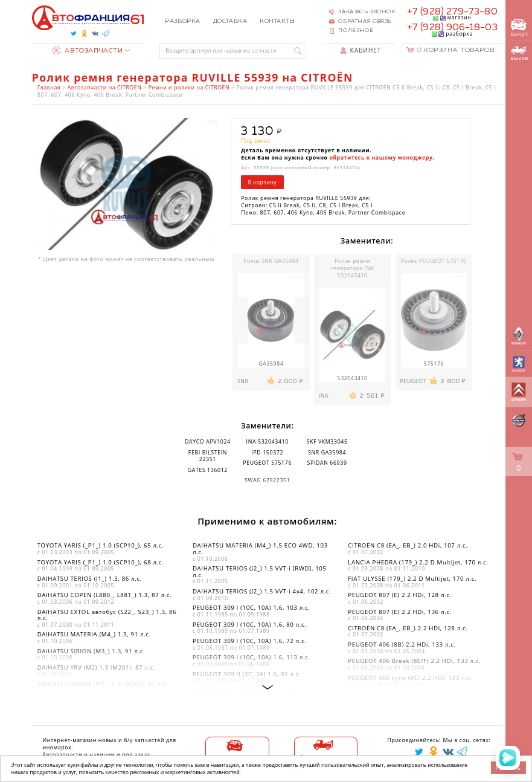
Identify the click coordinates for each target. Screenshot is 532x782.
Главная (49, 88)
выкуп (520, 28)
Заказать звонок (367, 12)
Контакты (277, 21)
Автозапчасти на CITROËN (105, 88)
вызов (520, 54)
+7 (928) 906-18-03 (452, 27)
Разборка (183, 21)
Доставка (230, 21)
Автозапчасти (88, 51)
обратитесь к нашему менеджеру (381, 158)
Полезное (356, 31)
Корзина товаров (455, 50)
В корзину (263, 183)
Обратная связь (365, 21)
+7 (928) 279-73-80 (452, 12)
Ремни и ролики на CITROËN (189, 88)
